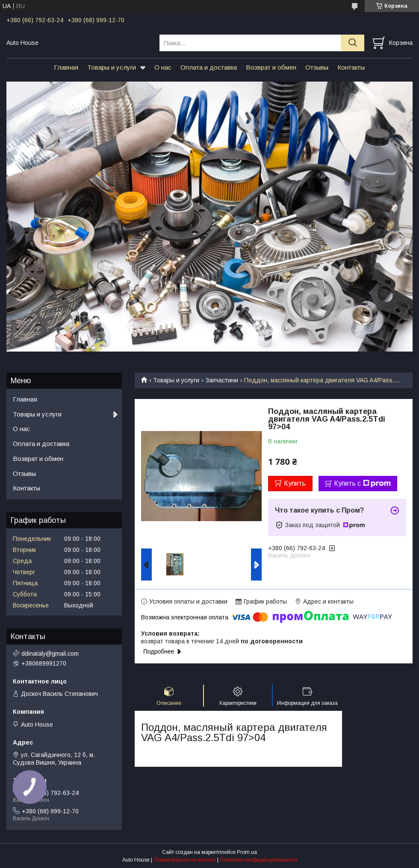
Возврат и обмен (271, 67)
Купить (295, 483)
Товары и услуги (112, 67)
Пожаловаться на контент (185, 860)
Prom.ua (247, 852)
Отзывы (317, 67)
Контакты (351, 67)
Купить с (362, 484)
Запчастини (222, 380)
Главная (66, 67)
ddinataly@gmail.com (50, 654)
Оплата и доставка (209, 67)
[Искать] (353, 43)
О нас (163, 67)
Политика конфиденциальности (258, 860)
